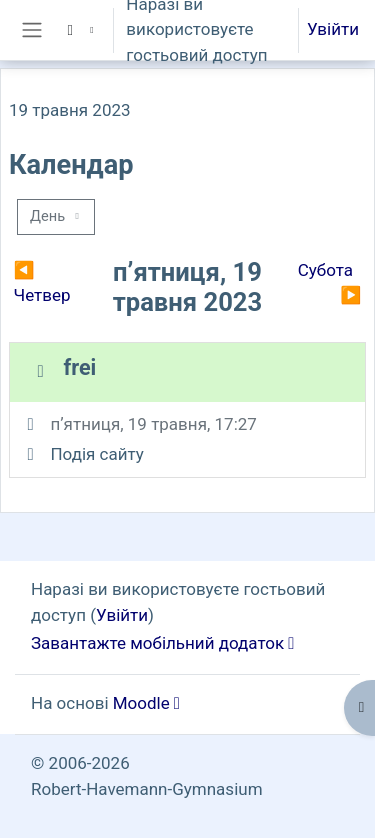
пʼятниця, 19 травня (128, 424)
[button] (78, 30)
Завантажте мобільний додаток (157, 643)
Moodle (141, 703)
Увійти (333, 29)
